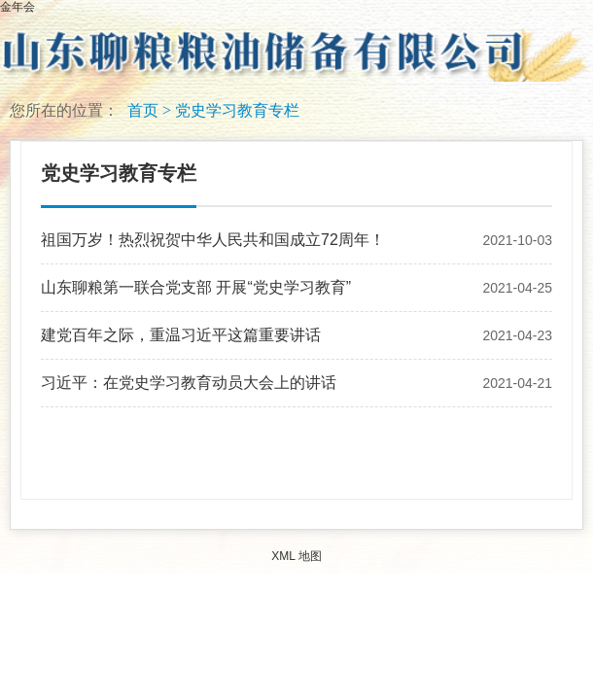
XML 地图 (296, 556)
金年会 (17, 7)
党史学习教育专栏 (237, 110)
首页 (143, 110)
